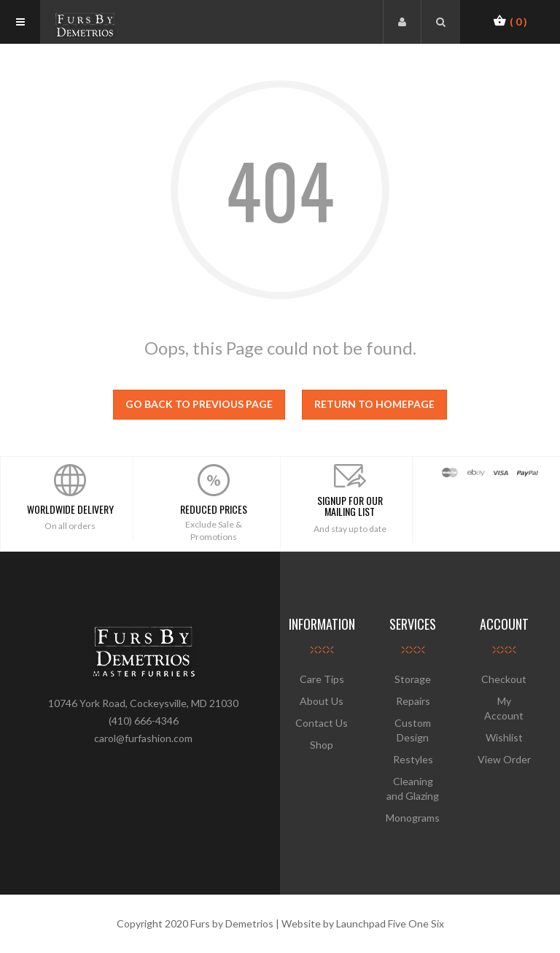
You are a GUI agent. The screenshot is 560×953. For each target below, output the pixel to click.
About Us (322, 701)
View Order (504, 759)
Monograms (413, 818)
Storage (413, 679)
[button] (510, 21)
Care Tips (322, 679)
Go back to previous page (199, 404)
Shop (322, 745)
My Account (504, 708)
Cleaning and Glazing (413, 788)
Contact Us (322, 723)
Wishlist (504, 737)
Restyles (413, 759)
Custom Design (413, 730)
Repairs (413, 701)
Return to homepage (374, 404)
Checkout (504, 679)
